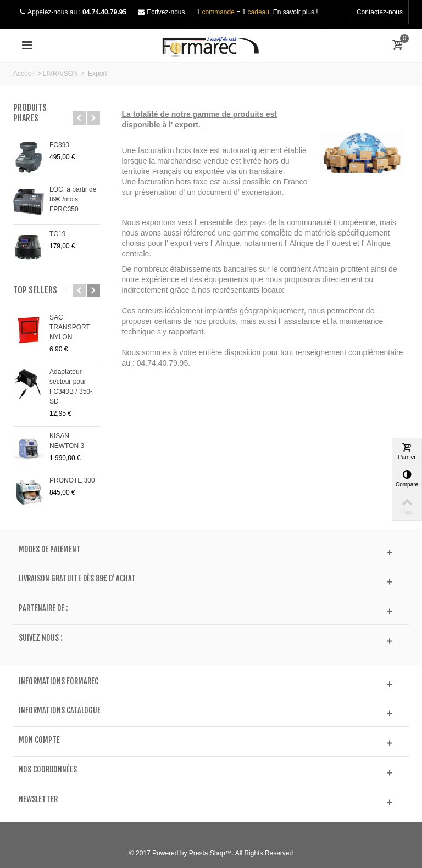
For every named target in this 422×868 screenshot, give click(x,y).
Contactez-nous (380, 12)
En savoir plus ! (296, 12)
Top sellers (35, 290)
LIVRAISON (60, 74)
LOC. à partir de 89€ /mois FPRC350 (73, 199)
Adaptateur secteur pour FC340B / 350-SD (71, 387)
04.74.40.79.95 (104, 12)
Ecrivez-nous (166, 12)
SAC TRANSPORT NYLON (70, 327)
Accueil (24, 74)
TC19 (57, 234)
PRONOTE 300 (72, 480)
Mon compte (39, 740)
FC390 (59, 145)
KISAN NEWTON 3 (67, 441)
